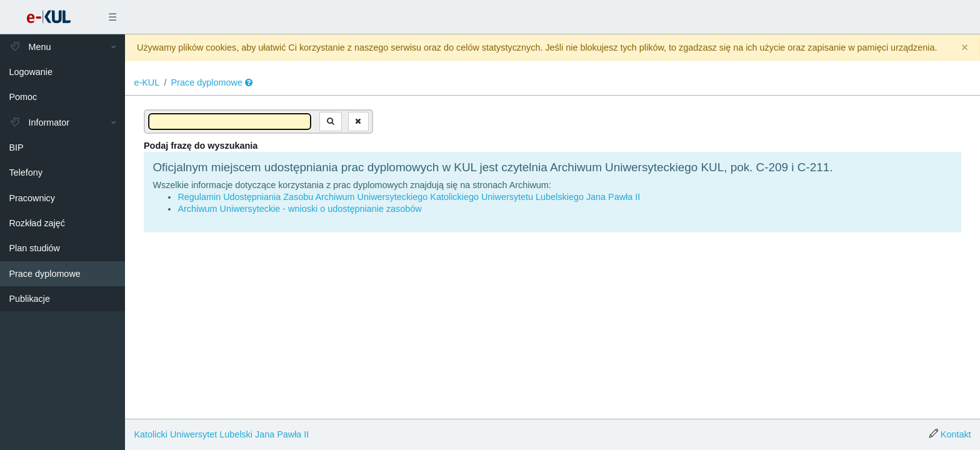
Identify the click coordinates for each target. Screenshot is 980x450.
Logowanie (31, 72)
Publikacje (29, 299)
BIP (16, 147)
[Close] (965, 48)
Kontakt (956, 434)
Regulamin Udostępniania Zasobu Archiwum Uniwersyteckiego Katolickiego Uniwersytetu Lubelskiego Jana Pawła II (409, 197)
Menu (30, 47)
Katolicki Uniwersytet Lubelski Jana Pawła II (221, 434)
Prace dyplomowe (44, 274)
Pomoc (23, 97)
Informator (39, 122)
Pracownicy (32, 198)
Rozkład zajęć (37, 223)
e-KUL (147, 82)
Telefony (26, 172)
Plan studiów (34, 248)
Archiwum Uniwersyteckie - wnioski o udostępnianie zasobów (299, 209)
